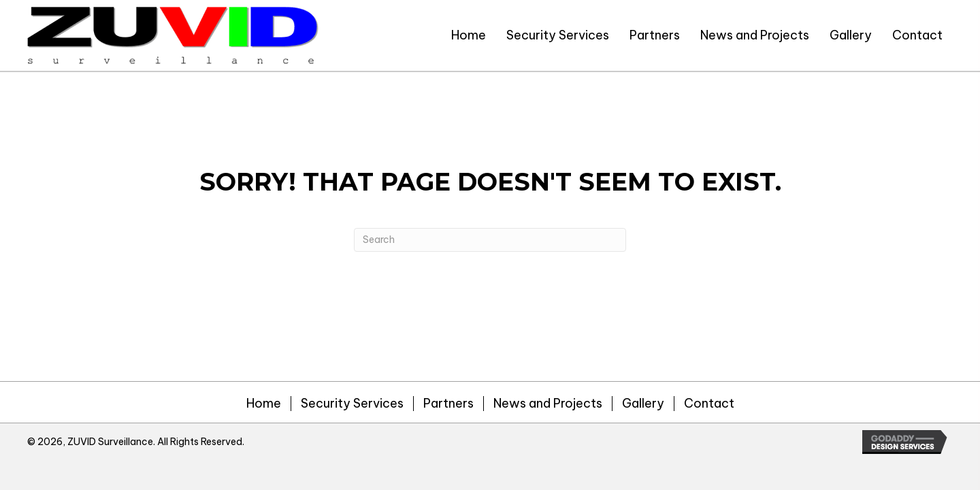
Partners (448, 404)
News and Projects (548, 404)
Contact (709, 404)
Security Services (352, 404)
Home (264, 404)
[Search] (490, 240)
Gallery (643, 404)
